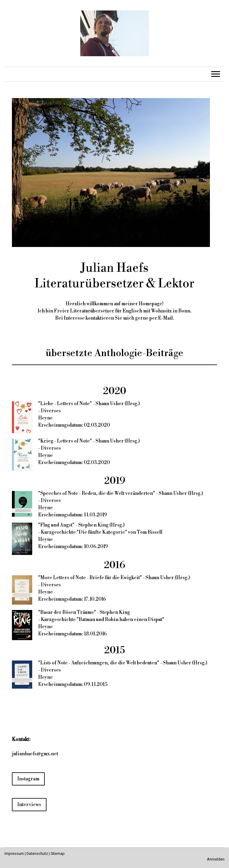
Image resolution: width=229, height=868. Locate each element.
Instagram (28, 779)
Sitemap (58, 853)
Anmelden (216, 859)
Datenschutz (37, 853)
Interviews (29, 805)
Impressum (14, 853)
